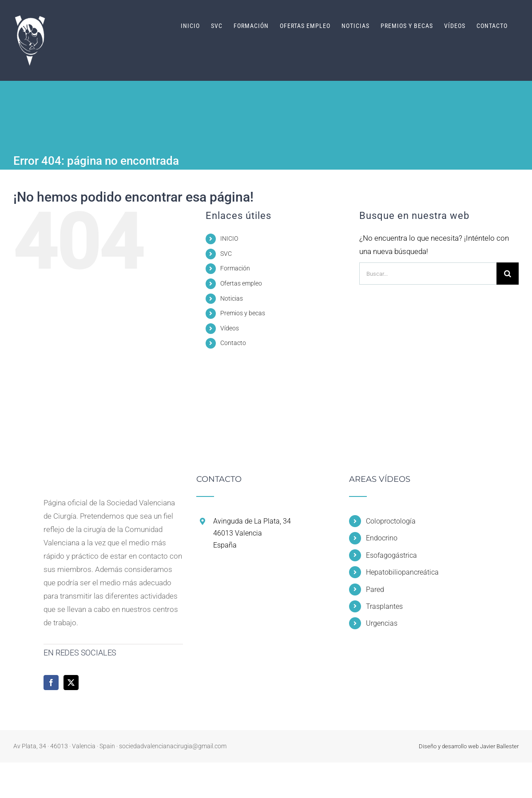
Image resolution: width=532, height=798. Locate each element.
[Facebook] (51, 683)
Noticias (232, 298)
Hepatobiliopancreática (402, 572)
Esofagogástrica (391, 555)
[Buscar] (508, 274)
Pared (375, 590)
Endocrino (382, 538)
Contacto (233, 343)
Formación (235, 268)
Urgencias (382, 623)
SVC (226, 254)
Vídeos (230, 328)
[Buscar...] (428, 274)
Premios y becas (243, 313)
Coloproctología (391, 521)
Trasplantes (384, 606)
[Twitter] (71, 683)
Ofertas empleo (241, 283)
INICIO (229, 238)
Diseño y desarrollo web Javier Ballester (469, 746)
